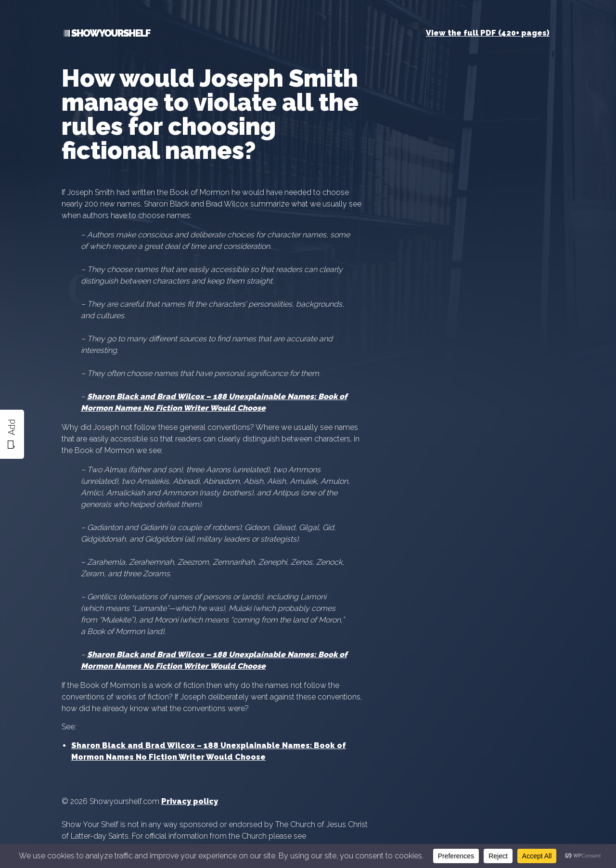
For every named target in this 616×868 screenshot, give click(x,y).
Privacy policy (190, 801)
